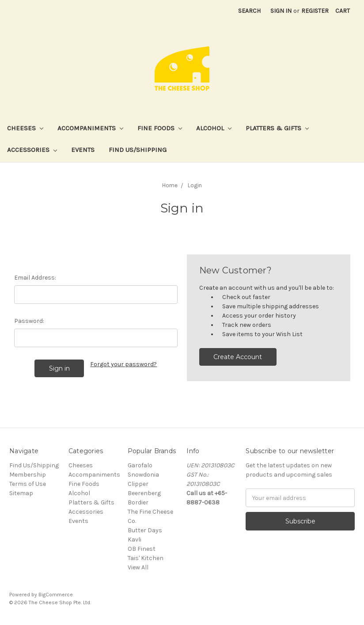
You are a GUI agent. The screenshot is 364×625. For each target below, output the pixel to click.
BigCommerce (56, 595)
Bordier (138, 502)
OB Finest (142, 549)
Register (315, 11)
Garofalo (140, 465)
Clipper (138, 484)
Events (83, 150)
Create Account (238, 357)
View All (138, 567)
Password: (29, 321)
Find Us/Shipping (138, 150)
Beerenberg (144, 493)
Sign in (281, 11)
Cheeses (25, 128)
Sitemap (21, 493)
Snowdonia (143, 475)
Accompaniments (90, 128)
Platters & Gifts (277, 128)
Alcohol (214, 128)
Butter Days (145, 530)
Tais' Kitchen (146, 558)
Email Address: (35, 278)
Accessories (32, 150)
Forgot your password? (123, 364)
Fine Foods (160, 128)
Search (249, 11)
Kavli (135, 540)
